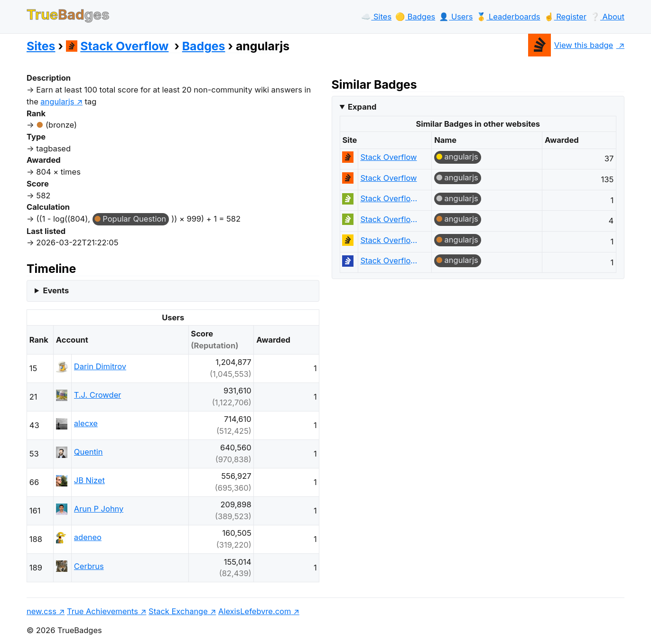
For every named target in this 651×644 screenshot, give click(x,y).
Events (56, 290)
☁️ (376, 17)
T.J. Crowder (98, 395)
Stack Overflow (117, 46)
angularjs (461, 157)
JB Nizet (89, 480)
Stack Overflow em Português (391, 198)
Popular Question (134, 219)
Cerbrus (89, 566)
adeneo (88, 537)
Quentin (88, 452)
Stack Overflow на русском (391, 261)
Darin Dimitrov (100, 366)
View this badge (571, 45)
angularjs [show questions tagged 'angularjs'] (57, 102)
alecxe (86, 423)
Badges (204, 46)
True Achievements (102, 611)
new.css (42, 611)
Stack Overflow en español (391, 240)
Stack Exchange (178, 611)
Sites (41, 46)
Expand (362, 107)
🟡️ (415, 17)
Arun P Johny (99, 509)
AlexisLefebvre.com (255, 611)
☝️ (565, 17)
